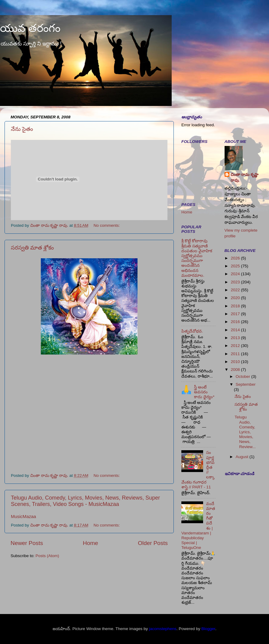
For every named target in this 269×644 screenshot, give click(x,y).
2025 (236, 266)
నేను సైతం (22, 129)
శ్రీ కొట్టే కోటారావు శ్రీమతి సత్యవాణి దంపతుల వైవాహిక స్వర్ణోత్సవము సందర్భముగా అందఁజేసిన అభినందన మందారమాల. (197, 258)
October (244, 376)
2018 (236, 306)
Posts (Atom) (47, 556)
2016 (236, 322)
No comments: (107, 225)
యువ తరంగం (30, 28)
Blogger (208, 629)
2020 (236, 298)
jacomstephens (163, 629)
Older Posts (153, 543)
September (246, 384)
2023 (236, 282)
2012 (236, 346)
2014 (236, 330)
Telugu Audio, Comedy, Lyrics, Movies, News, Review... (245, 432)
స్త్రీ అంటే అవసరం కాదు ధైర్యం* (204, 392)
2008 (236, 370)
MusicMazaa (23, 517)
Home (90, 543)
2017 (236, 314)
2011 (236, 354)
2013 (236, 338)
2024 (236, 274)
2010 (236, 362)
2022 (236, 290)
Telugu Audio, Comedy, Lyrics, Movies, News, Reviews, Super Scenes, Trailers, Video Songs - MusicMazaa (85, 501)
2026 (236, 258)
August (243, 457)
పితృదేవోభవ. (192, 331)
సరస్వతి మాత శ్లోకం (32, 248)
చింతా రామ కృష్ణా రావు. (245, 177)
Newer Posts (27, 543)
